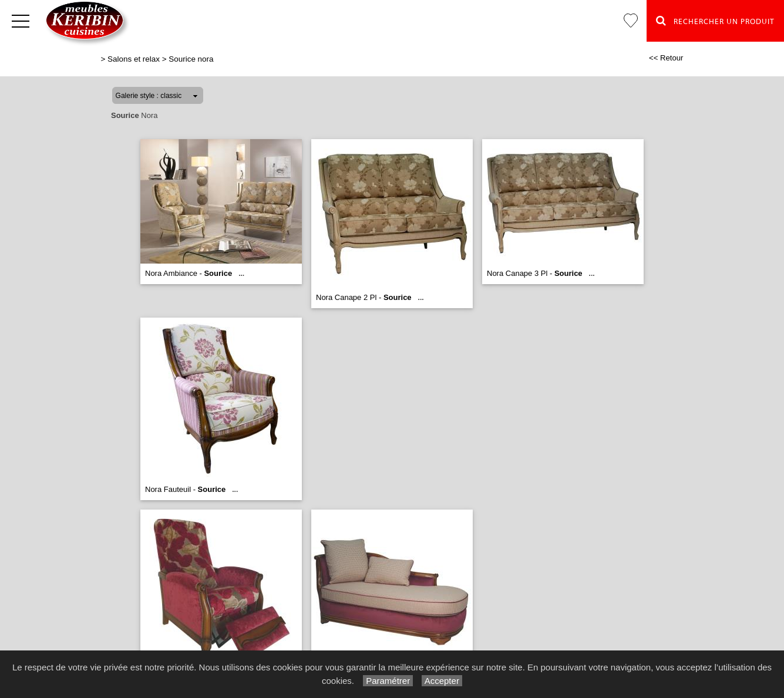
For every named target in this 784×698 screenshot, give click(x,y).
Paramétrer (388, 681)
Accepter (442, 681)
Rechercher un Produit (715, 21)
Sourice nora (191, 59)
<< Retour (666, 58)
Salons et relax (134, 59)
